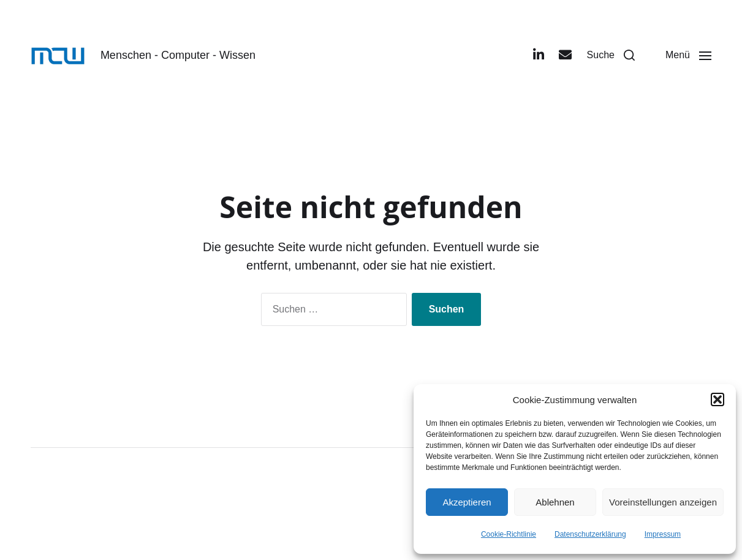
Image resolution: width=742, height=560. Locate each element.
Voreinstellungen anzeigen (663, 502)
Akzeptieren (467, 502)
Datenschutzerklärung (590, 534)
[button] (717, 399)
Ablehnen (555, 502)
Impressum (663, 534)
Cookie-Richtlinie (509, 534)
